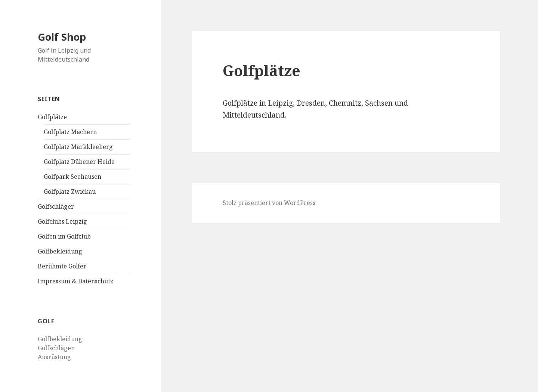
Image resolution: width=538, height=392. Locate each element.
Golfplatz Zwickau (70, 192)
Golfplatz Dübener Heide (79, 162)
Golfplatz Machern (70, 132)
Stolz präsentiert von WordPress (269, 203)
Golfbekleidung (60, 251)
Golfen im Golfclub (64, 236)
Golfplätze (52, 117)
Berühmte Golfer (62, 266)
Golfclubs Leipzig (62, 221)
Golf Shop (62, 37)
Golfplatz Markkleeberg (78, 147)
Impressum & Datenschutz (75, 281)
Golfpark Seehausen (72, 177)
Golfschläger (56, 206)
